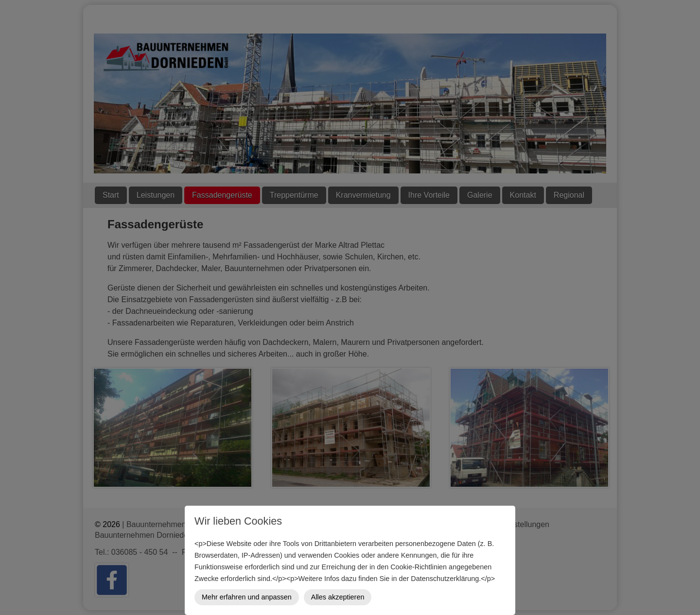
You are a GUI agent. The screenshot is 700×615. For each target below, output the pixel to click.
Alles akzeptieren (338, 597)
